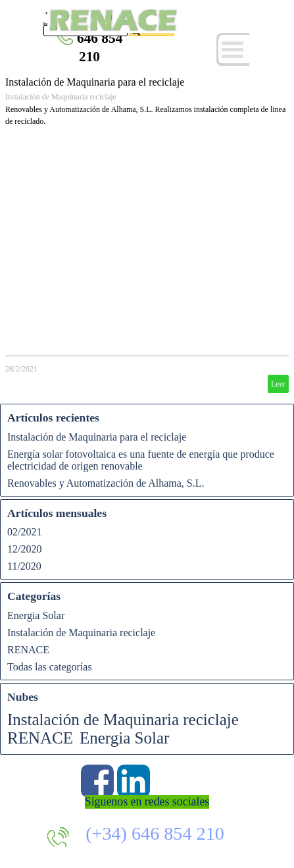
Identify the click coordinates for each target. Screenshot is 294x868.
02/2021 (24, 532)
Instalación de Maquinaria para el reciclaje (95, 82)
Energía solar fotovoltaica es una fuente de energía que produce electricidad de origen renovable (141, 460)
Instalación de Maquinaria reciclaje (61, 97)
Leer (278, 384)
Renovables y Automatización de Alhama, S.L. (106, 483)
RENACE (28, 650)
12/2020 (24, 549)
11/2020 (24, 566)
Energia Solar (36, 615)
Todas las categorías (50, 667)
